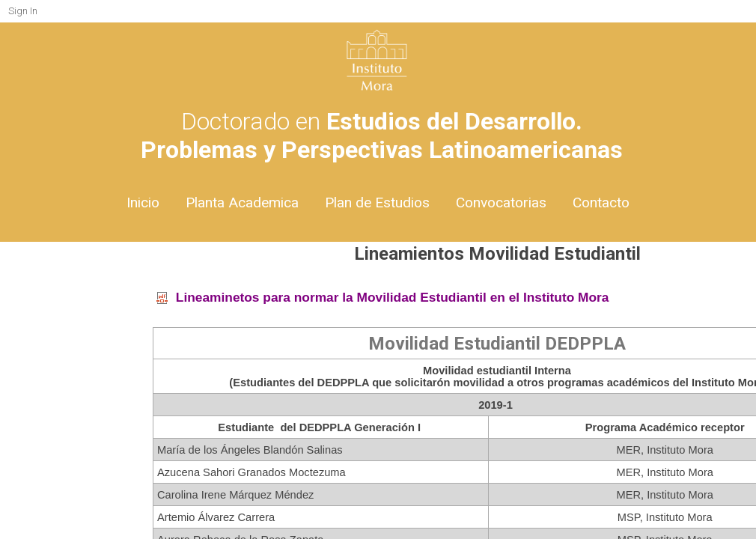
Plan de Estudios (377, 202)
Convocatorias (501, 202)
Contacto (601, 202)
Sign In (23, 11)
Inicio (143, 202)
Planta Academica (242, 202)
